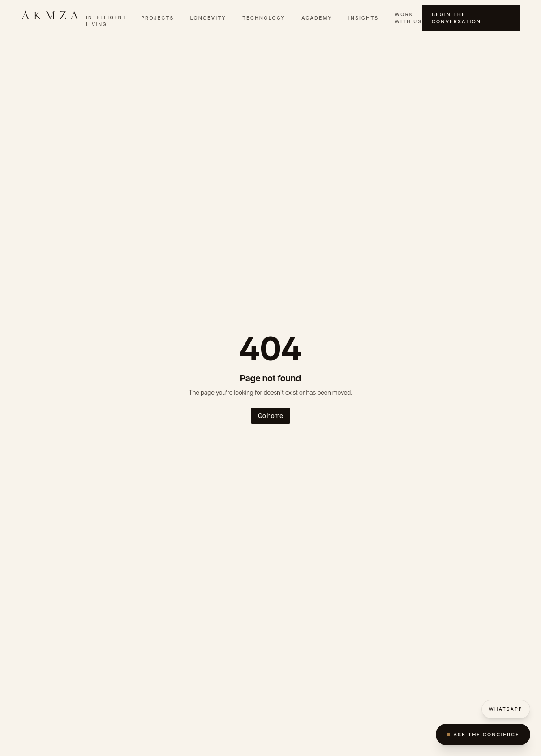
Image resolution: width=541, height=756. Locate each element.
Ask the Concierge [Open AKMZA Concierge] (483, 735)
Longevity (208, 18)
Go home (270, 416)
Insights (364, 18)
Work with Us (409, 18)
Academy (317, 18)
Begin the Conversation (456, 18)
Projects (157, 18)
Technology (264, 18)
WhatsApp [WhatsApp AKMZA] (506, 709)
